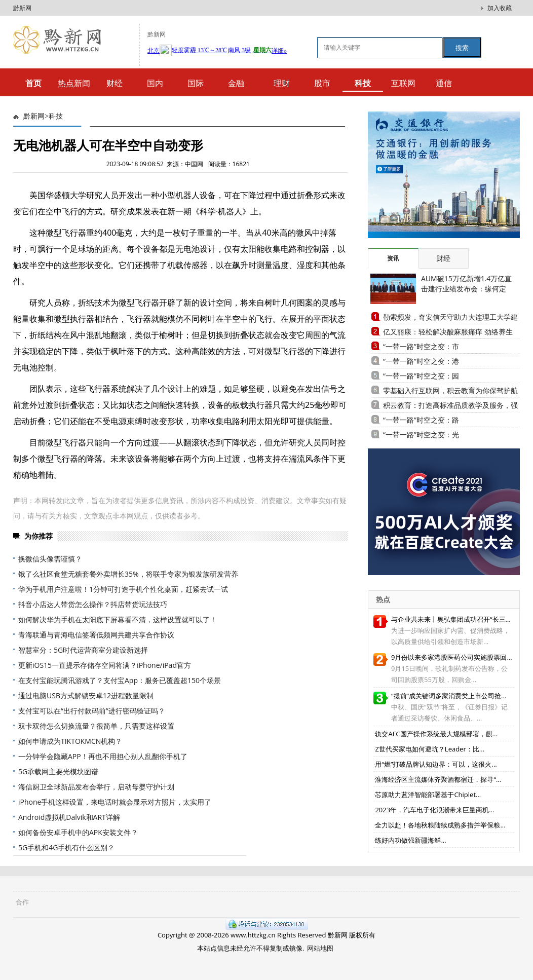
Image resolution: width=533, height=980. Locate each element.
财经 (115, 83)
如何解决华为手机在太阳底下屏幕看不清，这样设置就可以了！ (118, 619)
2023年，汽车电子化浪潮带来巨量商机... (434, 810)
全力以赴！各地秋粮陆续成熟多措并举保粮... (440, 825)
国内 (155, 83)
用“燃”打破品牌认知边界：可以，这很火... (436, 764)
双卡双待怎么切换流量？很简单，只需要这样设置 (96, 726)
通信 (444, 83)
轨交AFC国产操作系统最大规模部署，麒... (436, 734)
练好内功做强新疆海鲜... (410, 840)
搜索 (462, 48)
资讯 (393, 258)
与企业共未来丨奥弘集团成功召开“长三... (451, 619)
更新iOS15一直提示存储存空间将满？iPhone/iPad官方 (105, 665)
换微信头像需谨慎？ (50, 559)
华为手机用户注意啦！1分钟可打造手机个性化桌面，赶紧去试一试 (123, 589)
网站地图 (320, 948)
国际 (196, 83)
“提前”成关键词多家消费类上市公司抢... (449, 696)
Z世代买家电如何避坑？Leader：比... (430, 749)
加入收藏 (500, 8)
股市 (322, 83)
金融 (236, 83)
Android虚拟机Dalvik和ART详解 (69, 817)
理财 (282, 83)
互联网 (403, 83)
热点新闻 (74, 83)
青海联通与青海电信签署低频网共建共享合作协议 (96, 635)
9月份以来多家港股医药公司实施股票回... (452, 657)
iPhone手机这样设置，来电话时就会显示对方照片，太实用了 (115, 802)
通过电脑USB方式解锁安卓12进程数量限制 (86, 695)
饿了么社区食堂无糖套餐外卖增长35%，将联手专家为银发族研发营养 (128, 574)
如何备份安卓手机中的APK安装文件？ (78, 832)
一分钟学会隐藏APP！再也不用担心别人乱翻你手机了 (103, 756)
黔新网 (22, 8)
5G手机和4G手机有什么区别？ (66, 847)
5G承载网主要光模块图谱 (58, 771)
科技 (56, 116)
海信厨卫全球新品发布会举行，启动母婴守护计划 (96, 787)
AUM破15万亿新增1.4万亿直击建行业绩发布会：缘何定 (466, 284)
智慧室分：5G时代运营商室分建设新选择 (83, 650)
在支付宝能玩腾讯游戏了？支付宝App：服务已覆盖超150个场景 (120, 680)
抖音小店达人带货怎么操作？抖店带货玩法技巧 (93, 604)
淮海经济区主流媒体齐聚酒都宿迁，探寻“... (438, 779)
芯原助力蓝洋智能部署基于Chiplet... (428, 795)
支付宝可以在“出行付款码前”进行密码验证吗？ (92, 711)
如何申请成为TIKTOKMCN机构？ (70, 741)
